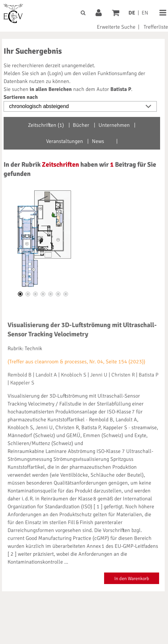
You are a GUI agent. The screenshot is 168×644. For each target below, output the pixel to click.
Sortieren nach (21, 97)
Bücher (81, 125)
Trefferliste (156, 27)
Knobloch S (74, 375)
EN (145, 13)
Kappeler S (22, 383)
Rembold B (20, 375)
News (98, 141)
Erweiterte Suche (116, 27)
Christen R (123, 375)
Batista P (149, 375)
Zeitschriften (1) (46, 125)
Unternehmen (114, 125)
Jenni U (99, 375)
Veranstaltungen (65, 141)
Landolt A (46, 375)
